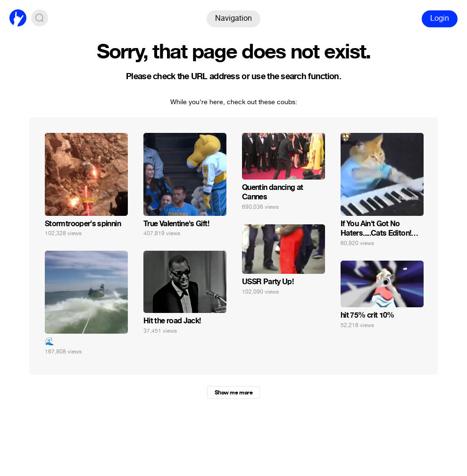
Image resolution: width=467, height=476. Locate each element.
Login (440, 18)
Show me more (233, 393)
